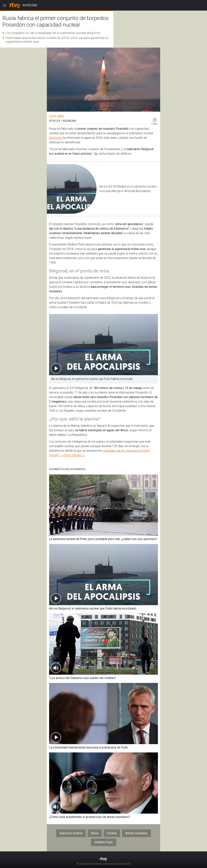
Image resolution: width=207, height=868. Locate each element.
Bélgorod (55, 138)
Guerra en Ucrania (71, 833)
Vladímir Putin (104, 842)
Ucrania (112, 833)
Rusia (95, 833)
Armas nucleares (136, 833)
